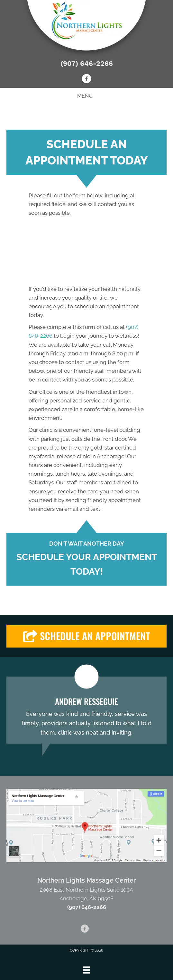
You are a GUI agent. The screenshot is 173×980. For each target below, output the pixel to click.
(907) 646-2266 (87, 63)
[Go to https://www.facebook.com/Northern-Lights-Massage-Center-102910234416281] (86, 80)
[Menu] (86, 970)
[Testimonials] (86, 710)
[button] (86, 636)
